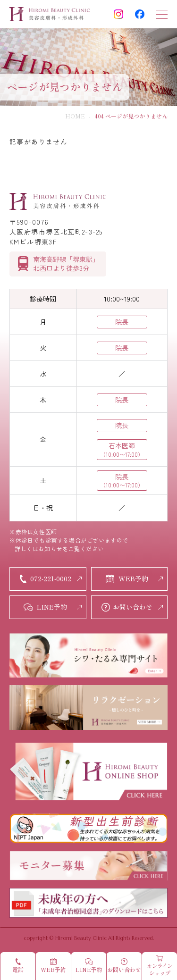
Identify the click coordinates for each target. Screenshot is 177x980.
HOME (75, 116)
